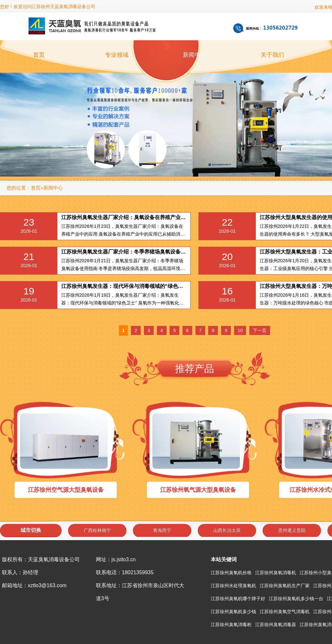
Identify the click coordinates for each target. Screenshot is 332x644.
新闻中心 (195, 55)
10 (240, 330)
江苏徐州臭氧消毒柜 (231, 625)
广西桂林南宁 (97, 530)
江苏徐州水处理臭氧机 (233, 586)
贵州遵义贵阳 (292, 530)
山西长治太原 (227, 530)
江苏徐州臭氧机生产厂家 (285, 586)
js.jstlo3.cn (124, 559)
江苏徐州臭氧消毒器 (276, 625)
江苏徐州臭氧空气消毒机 (285, 612)
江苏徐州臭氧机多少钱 (233, 612)
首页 (39, 55)
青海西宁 (162, 530)
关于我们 (272, 55)
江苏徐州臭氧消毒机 (276, 573)
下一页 (260, 330)
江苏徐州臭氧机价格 (231, 573)
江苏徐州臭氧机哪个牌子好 (238, 599)
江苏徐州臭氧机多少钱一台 (296, 599)
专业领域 (117, 55)
